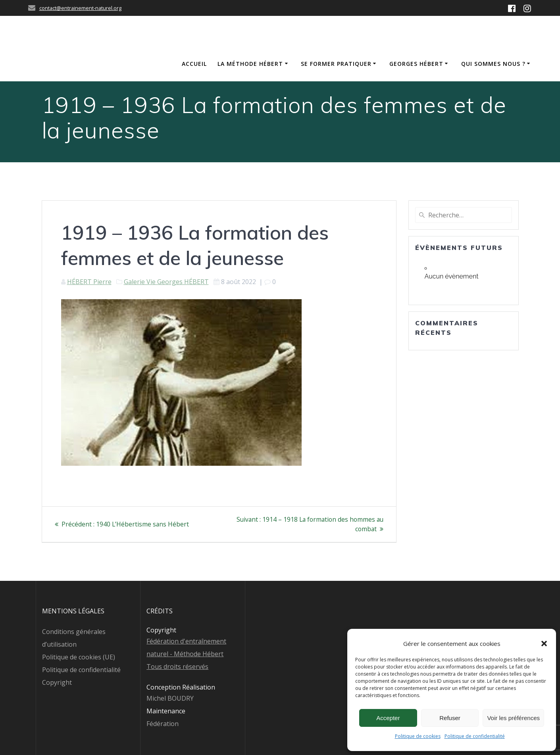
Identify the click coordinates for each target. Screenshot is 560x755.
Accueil (194, 64)
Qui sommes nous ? (493, 64)
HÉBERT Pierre (89, 282)
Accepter (388, 718)
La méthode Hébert (250, 64)
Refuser (450, 718)
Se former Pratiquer (336, 64)
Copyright (57, 682)
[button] (544, 644)
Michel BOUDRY (170, 698)
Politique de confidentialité (475, 736)
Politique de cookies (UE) (79, 657)
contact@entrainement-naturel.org (80, 8)
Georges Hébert (416, 64)
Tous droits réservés (177, 667)
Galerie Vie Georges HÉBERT (166, 282)
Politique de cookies (418, 736)
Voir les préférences (513, 718)
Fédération (163, 724)
